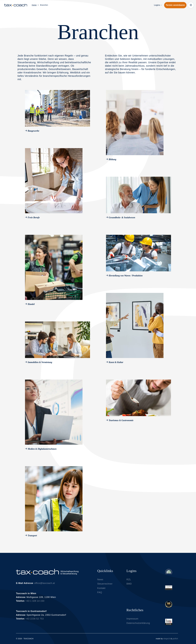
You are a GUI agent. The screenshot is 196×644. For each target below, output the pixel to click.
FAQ (100, 595)
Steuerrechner (105, 586)
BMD (129, 586)
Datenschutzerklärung (138, 625)
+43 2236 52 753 (34, 621)
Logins (157, 5)
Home (34, 5)
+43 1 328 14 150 (35, 603)
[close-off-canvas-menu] (191, 5)
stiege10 (167, 639)
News (100, 582)
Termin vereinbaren (175, 5)
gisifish (175, 639)
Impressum (132, 621)
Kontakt (101, 590)
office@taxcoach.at (45, 585)
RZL (129, 582)
